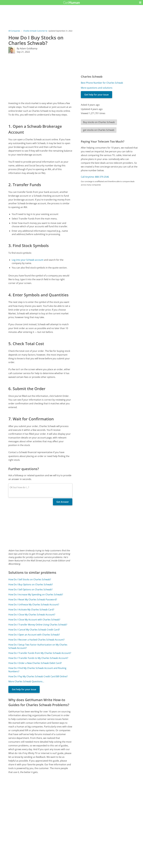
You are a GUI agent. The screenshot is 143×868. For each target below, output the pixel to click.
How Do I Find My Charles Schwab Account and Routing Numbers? (37, 670)
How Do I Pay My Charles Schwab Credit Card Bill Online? (38, 676)
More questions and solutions (97, 88)
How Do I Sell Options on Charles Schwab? (30, 589)
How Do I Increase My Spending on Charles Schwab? (36, 595)
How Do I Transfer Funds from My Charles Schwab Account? (40, 653)
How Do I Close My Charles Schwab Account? (32, 615)
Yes (77, 838)
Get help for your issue (24, 689)
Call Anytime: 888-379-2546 (95, 177)
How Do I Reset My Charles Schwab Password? (33, 600)
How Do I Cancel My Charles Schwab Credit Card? (34, 630)
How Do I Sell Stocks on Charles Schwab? (30, 579)
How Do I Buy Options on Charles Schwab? (31, 584)
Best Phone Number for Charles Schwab (102, 83)
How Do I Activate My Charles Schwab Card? (31, 610)
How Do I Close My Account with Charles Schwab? (34, 620)
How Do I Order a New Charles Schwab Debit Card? (35, 663)
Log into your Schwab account (28, 260)
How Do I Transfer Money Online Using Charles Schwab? (38, 625)
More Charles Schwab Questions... (26, 681)
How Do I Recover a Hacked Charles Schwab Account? (36, 640)
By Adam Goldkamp (27, 48)
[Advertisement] (40, 77)
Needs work (87, 838)
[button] (140, 3)
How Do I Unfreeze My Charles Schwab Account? (34, 605)
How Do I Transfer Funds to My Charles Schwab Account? (38, 658)
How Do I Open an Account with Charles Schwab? (34, 635)
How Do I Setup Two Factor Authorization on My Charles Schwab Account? (38, 646)
